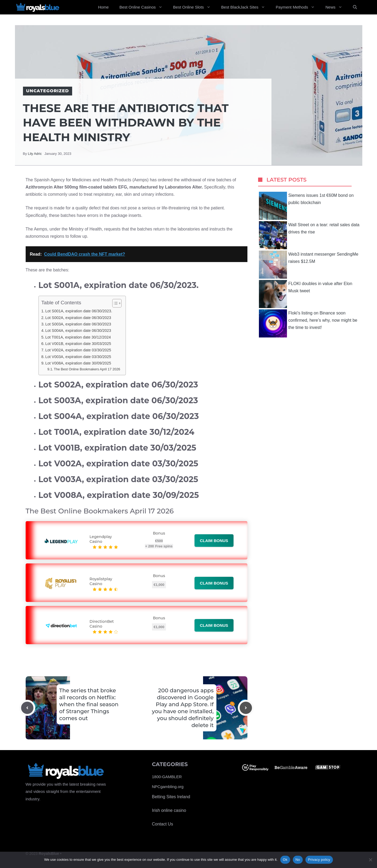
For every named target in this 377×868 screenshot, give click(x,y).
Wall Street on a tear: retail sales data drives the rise (309, 235)
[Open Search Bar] (355, 7)
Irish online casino (169, 810)
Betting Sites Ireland (171, 797)
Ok (285, 860)
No (298, 860)
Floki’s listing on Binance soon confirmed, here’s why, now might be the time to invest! (308, 323)
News (337, 7)
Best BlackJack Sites (246, 7)
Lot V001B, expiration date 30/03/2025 (78, 344)
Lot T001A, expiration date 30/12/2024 (78, 337)
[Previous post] (27, 708)
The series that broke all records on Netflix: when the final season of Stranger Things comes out (89, 704)
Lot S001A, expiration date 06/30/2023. (79, 311)
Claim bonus (214, 541)
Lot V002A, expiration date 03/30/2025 (78, 350)
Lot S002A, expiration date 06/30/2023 (78, 318)
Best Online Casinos (144, 7)
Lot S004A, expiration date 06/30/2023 (78, 331)
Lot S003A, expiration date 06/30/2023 (78, 324)
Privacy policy (319, 860)
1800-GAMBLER (167, 777)
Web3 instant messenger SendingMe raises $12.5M (309, 265)
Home (103, 7)
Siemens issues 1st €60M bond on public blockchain (306, 206)
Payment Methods (298, 7)
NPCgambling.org (168, 787)
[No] (370, 860)
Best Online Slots (195, 7)
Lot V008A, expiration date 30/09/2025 (78, 363)
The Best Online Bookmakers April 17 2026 (87, 369)
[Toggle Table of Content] (114, 303)
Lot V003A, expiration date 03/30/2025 (78, 357)
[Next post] (246, 708)
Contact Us (163, 824)
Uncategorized (48, 91)
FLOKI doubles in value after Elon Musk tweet (306, 294)
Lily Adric (35, 154)
